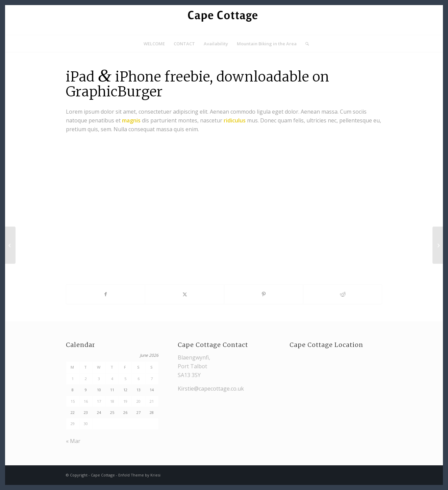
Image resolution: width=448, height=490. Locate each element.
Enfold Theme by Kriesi (139, 475)
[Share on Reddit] (343, 294)
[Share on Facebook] (106, 294)
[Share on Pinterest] (264, 294)
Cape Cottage (103, 475)
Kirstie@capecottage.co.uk (211, 389)
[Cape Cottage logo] (224, 20)
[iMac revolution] (438, 245)
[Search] (305, 44)
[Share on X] (185, 294)
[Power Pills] (10, 245)
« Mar (73, 441)
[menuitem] (154, 44)
